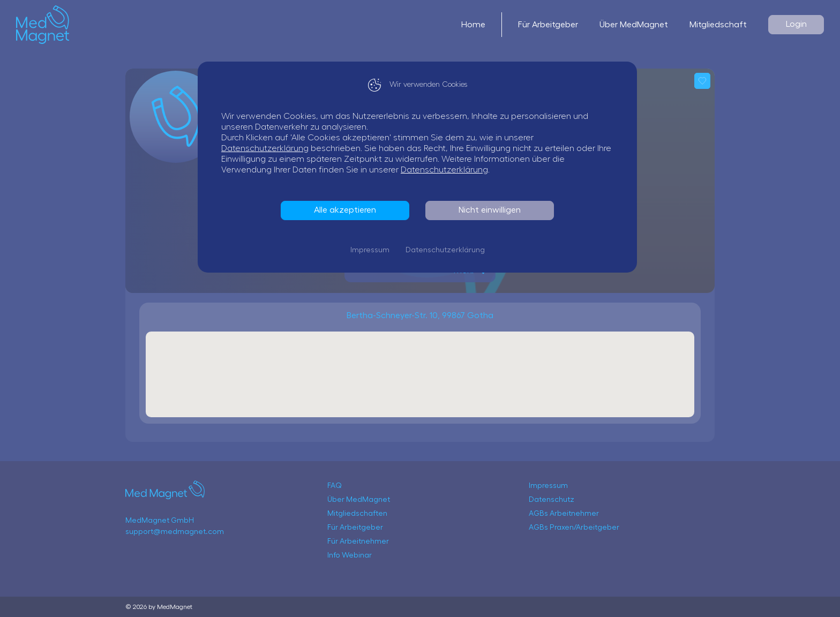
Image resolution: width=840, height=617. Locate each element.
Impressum (373, 250)
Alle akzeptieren (348, 210)
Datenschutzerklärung (268, 148)
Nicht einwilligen (492, 210)
